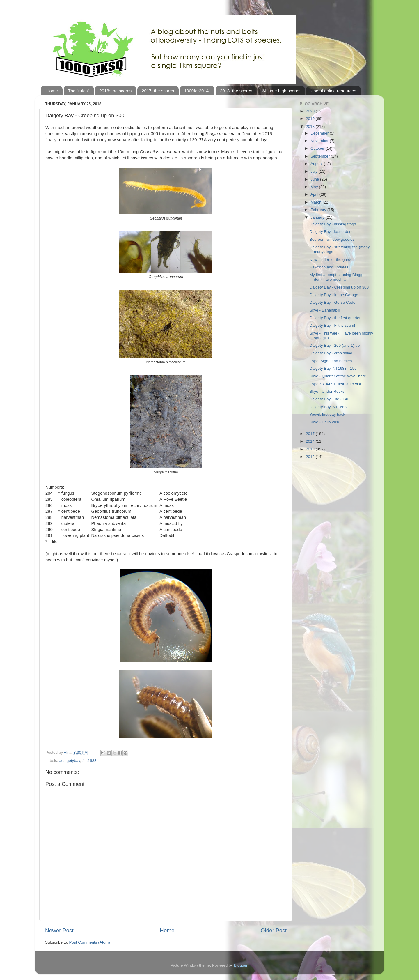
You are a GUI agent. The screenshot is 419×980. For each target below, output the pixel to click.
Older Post (274, 930)
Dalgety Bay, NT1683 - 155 (333, 368)
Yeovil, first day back (327, 414)
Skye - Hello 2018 (325, 422)
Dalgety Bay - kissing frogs (333, 224)
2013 (311, 449)
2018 (311, 127)
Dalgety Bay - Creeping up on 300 (339, 287)
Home (52, 91)
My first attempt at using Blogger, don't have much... (338, 277)
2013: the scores (236, 91)
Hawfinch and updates (329, 267)
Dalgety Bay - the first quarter (335, 318)
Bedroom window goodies (332, 239)
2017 (311, 434)
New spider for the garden (332, 260)
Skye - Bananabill (325, 310)
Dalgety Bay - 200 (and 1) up (335, 345)
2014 (311, 441)
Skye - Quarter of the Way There (338, 376)
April (315, 194)
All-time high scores (282, 91)
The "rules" (79, 91)
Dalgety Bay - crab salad (331, 353)
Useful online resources (333, 91)
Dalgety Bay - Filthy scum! (332, 325)
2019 (311, 119)
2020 (311, 111)
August (317, 164)
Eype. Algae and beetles (331, 361)
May (315, 187)
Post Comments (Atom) (90, 942)
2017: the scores (158, 91)
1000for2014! (197, 91)
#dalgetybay (70, 761)
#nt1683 (89, 761)
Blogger (241, 965)
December (320, 133)
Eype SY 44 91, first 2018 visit (336, 384)
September (321, 156)
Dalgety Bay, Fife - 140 (329, 399)
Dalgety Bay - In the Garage (334, 295)
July (315, 171)
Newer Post (59, 930)
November (320, 141)
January (318, 217)
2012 (311, 457)
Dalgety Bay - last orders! (332, 232)
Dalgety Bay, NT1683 (328, 407)
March (316, 202)
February (319, 210)
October (318, 148)
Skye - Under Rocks (327, 391)
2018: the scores (115, 91)
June (315, 179)
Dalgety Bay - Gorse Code (333, 302)
